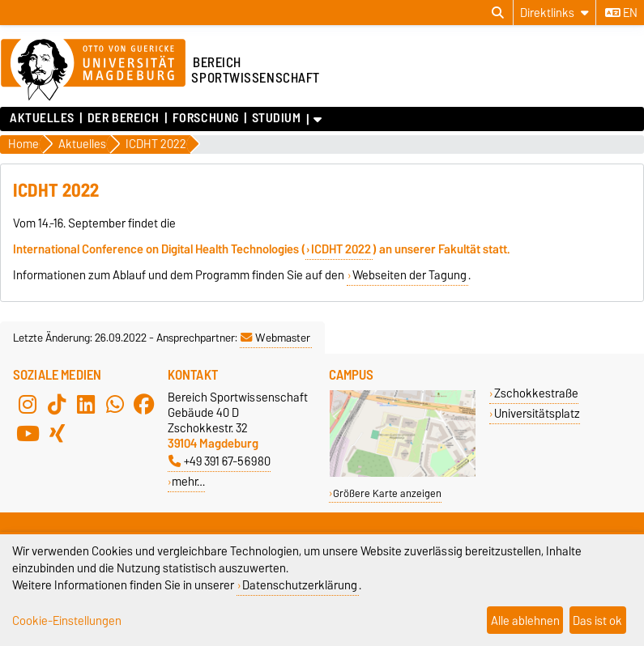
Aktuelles (42, 118)
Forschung (206, 118)
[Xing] (57, 433)
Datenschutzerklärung (300, 585)
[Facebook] (144, 404)
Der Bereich (124, 118)
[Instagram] (28, 404)
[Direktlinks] (554, 13)
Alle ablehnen (525, 620)
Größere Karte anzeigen (387, 493)
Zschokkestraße (536, 393)
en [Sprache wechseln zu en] (621, 13)
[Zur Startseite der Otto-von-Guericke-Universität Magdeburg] (93, 70)
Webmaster (275, 338)
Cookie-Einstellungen (67, 620)
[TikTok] (57, 404)
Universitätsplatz (537, 413)
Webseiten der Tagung (409, 275)
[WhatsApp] (115, 404)
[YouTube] (28, 433)
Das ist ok (597, 620)
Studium (277, 118)
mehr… (188, 481)
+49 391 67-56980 (220, 461)
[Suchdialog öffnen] (498, 13)
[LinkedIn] (86, 404)
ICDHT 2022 (341, 249)
